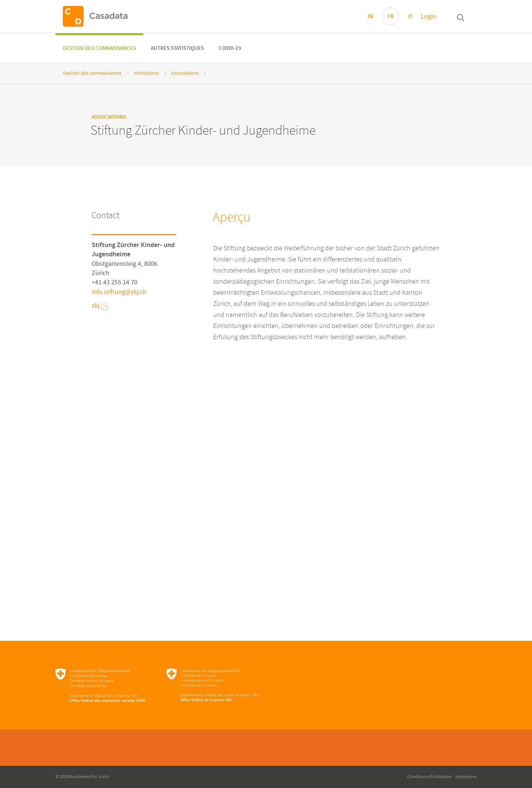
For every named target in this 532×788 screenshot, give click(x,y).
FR (391, 17)
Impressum (466, 777)
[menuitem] (99, 48)
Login (429, 16)
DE (371, 17)
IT (410, 17)
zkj (100, 306)
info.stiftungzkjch (119, 292)
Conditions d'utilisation (429, 777)
